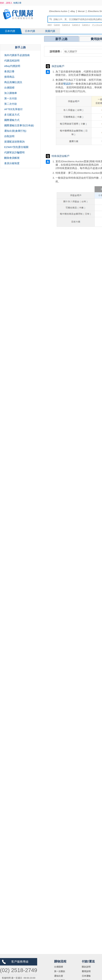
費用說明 (86, 971)
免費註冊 (17, 3)
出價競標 (59, 967)
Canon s (86, 25)
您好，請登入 (6, 3)
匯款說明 (86, 967)
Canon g (76, 25)
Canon (57, 25)
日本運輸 (86, 976)
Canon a (66, 25)
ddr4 (50, 25)
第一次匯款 (60, 971)
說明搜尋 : (56, 51)
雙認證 (67, 84)
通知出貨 (59, 976)
